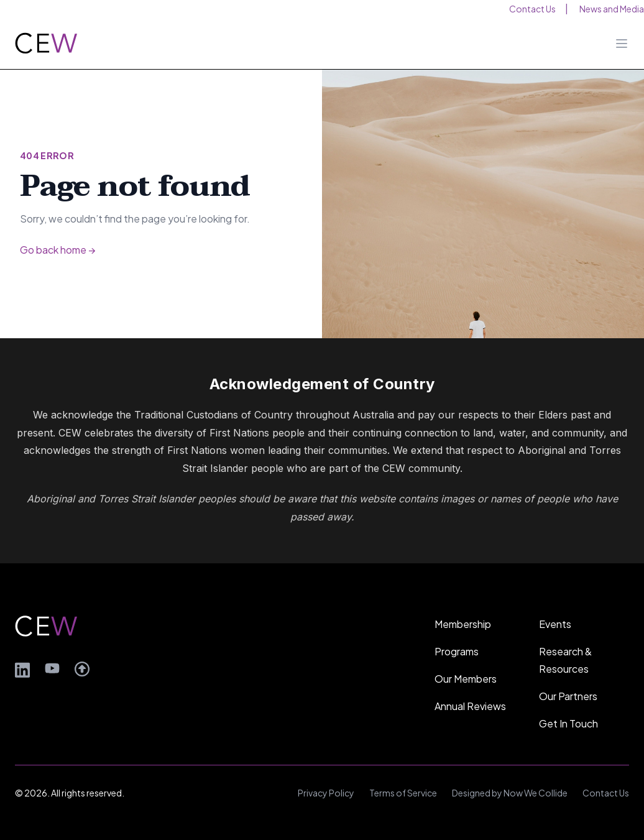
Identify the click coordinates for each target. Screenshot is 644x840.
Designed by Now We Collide (510, 793)
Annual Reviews (470, 706)
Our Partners (568, 696)
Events (555, 624)
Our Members (466, 679)
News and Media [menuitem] (612, 9)
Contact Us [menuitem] (532, 9)
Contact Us (606, 793)
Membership (463, 624)
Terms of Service (403, 793)
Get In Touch (568, 723)
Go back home (57, 250)
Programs (457, 651)
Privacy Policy (326, 793)
